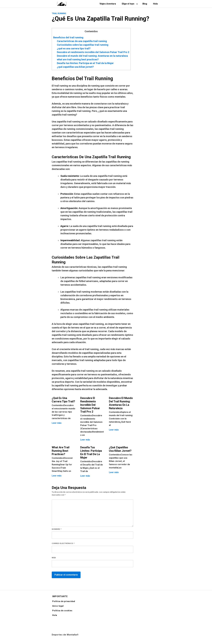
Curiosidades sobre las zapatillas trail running (83, 45)
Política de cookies (62, 611)
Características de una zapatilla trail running (82, 41)
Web (54, 558)
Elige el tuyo (128, 4)
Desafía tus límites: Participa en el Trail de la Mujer (85, 63)
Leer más (57, 423)
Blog (145, 4)
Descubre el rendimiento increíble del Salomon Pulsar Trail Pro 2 (93, 52)
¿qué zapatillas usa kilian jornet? (75, 67)
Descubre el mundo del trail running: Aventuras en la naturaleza (92, 56)
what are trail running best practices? (78, 59)
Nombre (57, 529)
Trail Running (59, 13)
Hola (155, 4)
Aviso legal (58, 606)
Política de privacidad (64, 601)
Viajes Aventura (108, 4)
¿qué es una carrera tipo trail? (74, 48)
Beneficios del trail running (68, 37)
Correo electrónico (63, 543)
